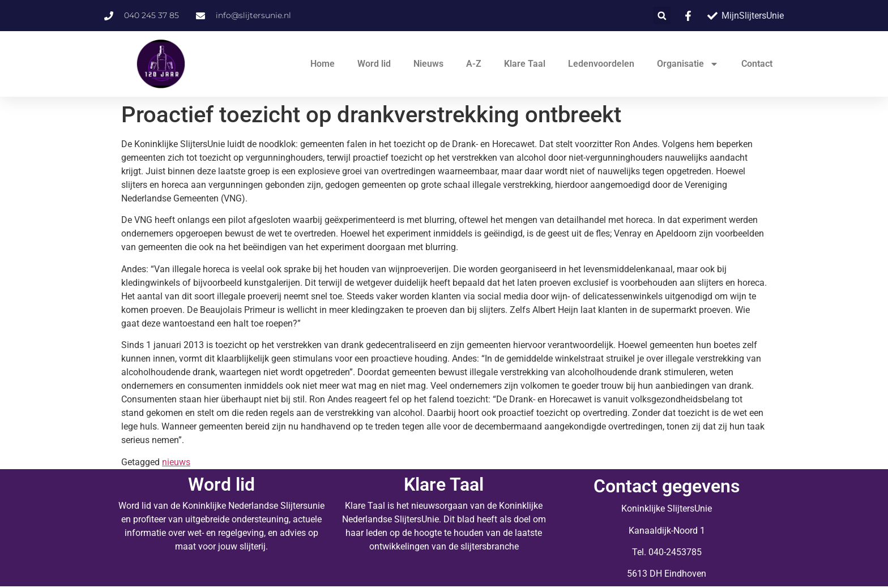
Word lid (374, 64)
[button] (662, 16)
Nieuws (428, 64)
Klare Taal (525, 64)
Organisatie (688, 64)
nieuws (176, 462)
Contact (757, 64)
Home (323, 64)
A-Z (474, 64)
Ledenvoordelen (601, 64)
